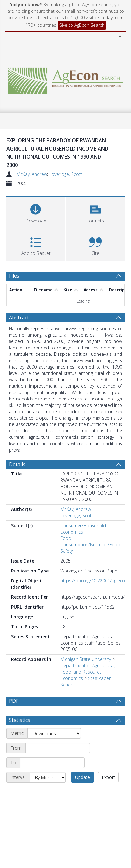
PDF (14, 701)
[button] (95, 212)
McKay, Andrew (32, 174)
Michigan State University (86, 659)
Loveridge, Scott (66, 174)
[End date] (52, 778)
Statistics (20, 735)
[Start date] (58, 763)
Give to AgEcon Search (82, 25)
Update (83, 792)
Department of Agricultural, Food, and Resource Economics (88, 672)
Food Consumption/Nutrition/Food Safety (90, 545)
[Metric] (54, 748)
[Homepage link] (66, 79)
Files (14, 276)
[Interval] (48, 792)
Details (17, 464)
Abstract (19, 318)
